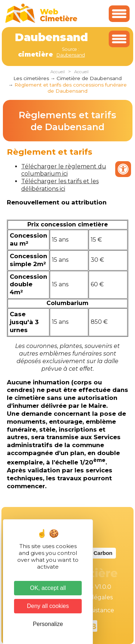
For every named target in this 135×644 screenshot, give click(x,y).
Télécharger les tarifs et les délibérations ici (60, 185)
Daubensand (71, 55)
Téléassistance (94, 610)
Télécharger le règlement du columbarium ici (64, 170)
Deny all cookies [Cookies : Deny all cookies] (48, 606)
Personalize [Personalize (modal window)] (48, 624)
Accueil (58, 72)
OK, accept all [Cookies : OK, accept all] (48, 588)
